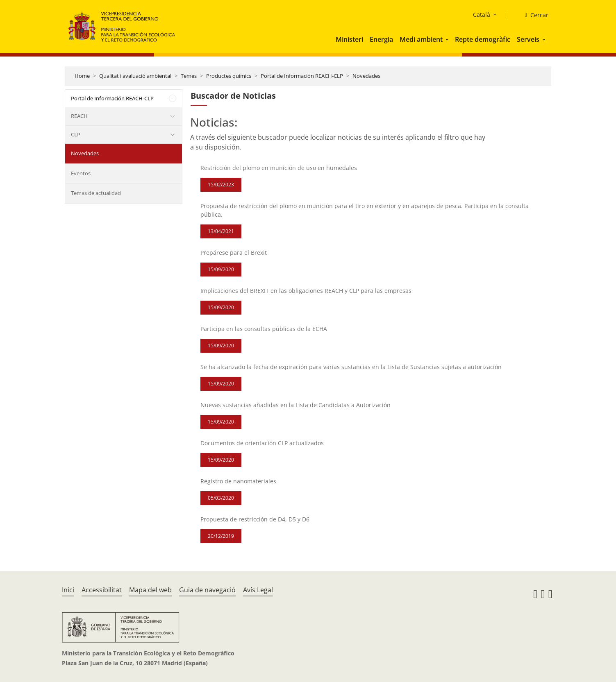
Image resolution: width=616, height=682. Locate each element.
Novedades (366, 76)
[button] (448, 39)
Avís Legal (258, 590)
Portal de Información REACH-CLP (302, 76)
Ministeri (349, 39)
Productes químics (229, 76)
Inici (68, 590)
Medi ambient (421, 39)
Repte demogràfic (483, 39)
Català (482, 15)
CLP (76, 134)
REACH (79, 116)
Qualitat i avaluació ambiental (135, 76)
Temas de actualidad (96, 193)
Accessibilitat (102, 590)
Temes (189, 76)
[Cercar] (533, 15)
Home (82, 76)
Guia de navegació (207, 590)
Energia (381, 39)
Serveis (528, 39)
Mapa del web (150, 590)
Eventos (81, 173)
